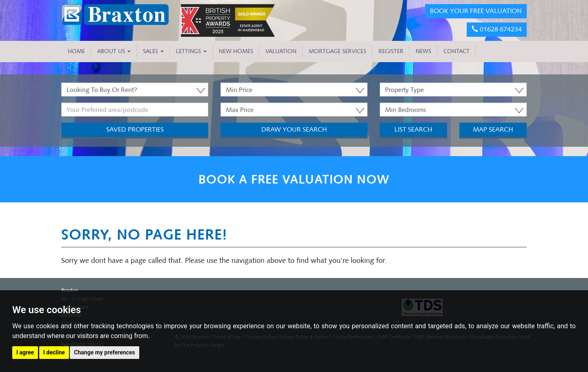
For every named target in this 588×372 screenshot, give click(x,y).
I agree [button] (25, 352)
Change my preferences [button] (104, 352)
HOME (76, 51)
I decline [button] (54, 352)
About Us (114, 51)
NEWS (423, 51)
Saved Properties (135, 129)
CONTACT (457, 51)
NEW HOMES (236, 51)
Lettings (191, 51)
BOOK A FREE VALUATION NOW (294, 179)
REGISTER (391, 51)
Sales (153, 51)
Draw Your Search (294, 129)
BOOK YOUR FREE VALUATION (476, 11)
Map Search (493, 129)
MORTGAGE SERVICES (337, 51)
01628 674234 (497, 29)
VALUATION (281, 51)
